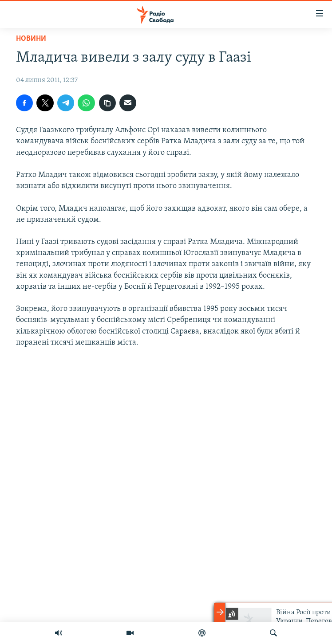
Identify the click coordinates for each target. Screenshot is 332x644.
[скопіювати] (107, 103)
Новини (31, 39)
